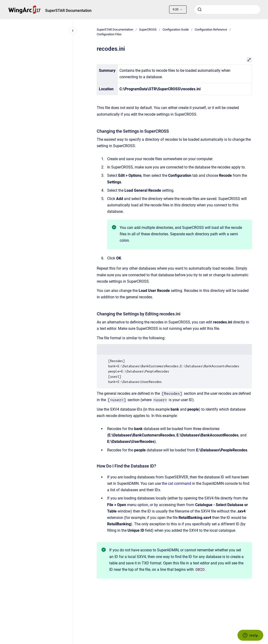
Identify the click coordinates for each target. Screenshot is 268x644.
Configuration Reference (211, 29)
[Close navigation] (73, 31)
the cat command (176, 483)
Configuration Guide (176, 29)
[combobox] (227, 9)
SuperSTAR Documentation (68, 11)
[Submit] (200, 9)
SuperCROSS (148, 29)
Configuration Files (109, 34)
